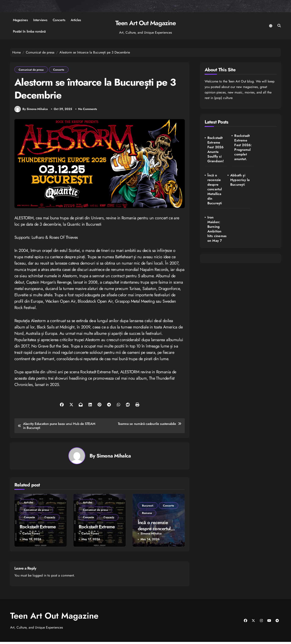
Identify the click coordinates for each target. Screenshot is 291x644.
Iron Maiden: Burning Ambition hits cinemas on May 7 (242, 192)
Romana (147, 515)
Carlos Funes (31, 535)
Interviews (40, 20)
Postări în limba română (29, 31)
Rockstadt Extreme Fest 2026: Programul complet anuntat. (241, 147)
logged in (39, 577)
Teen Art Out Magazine (146, 23)
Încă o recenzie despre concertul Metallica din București (265, 150)
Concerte (59, 70)
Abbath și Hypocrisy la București (217, 183)
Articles (76, 20)
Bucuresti (148, 507)
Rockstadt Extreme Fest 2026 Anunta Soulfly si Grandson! (216, 150)
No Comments (88, 111)
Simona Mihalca (114, 458)
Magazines (20, 20)
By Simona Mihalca (31, 111)
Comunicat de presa (31, 70)
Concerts (59, 20)
